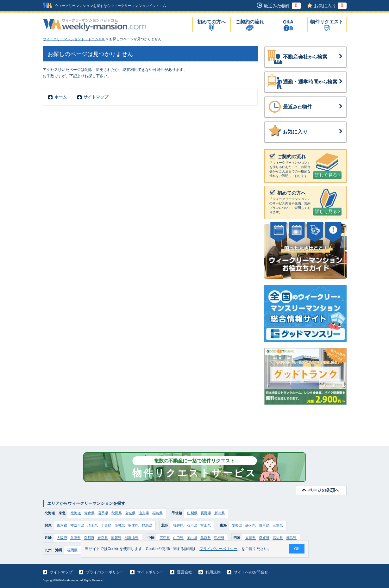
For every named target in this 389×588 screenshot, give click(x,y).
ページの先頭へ (324, 490)
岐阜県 (264, 525)
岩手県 (103, 513)
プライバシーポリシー (105, 572)
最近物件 (313, 107)
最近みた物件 (282, 6)
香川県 (251, 538)
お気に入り (330, 6)
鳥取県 (206, 538)
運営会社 (185, 572)
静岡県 (251, 525)
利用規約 (213, 572)
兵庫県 (75, 538)
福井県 (178, 525)
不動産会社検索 (313, 57)
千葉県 (106, 525)
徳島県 (291, 538)
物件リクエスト (327, 22)
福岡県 (72, 550)
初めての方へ (211, 22)
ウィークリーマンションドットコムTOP (74, 39)
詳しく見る (327, 175)
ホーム (61, 97)
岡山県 (192, 538)
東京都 (62, 525)
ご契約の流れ (250, 22)
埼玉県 (93, 525)
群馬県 (147, 525)
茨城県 (120, 525)
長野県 (206, 513)
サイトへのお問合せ (251, 572)
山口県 (178, 538)
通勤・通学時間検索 (313, 82)
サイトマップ (96, 97)
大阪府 (62, 538)
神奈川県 (77, 525)
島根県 (219, 538)
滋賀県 (116, 538)
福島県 (157, 513)
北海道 (76, 513)
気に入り (313, 132)
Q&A (288, 22)
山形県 (144, 513)
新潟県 (220, 513)
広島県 (165, 538)
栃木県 (133, 525)
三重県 (278, 525)
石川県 (192, 525)
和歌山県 (132, 538)
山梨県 (192, 513)
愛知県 (237, 525)
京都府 (89, 538)
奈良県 (103, 538)
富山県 (206, 525)
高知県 (278, 538)
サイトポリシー (150, 572)
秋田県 (117, 513)
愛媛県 (264, 538)
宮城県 (130, 513)
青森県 (89, 513)
